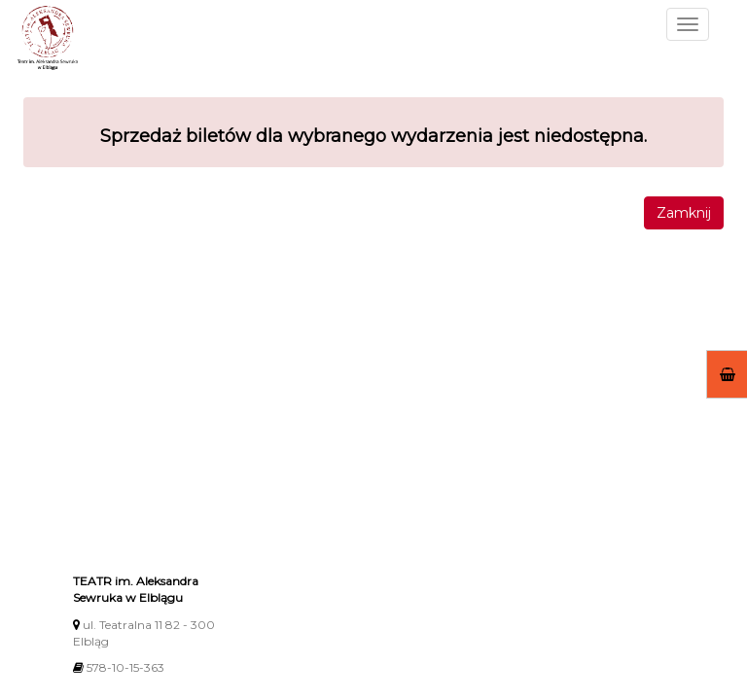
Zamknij (684, 213)
